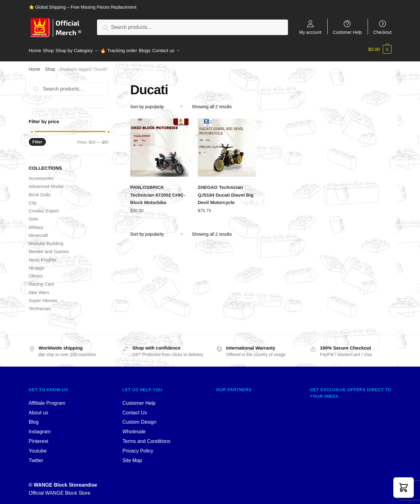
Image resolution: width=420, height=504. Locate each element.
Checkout (382, 32)
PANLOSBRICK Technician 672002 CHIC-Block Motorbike (158, 192)
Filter (38, 139)
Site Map (132, 458)
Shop (50, 66)
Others (36, 273)
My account (310, 32)
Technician (40, 306)
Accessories (41, 175)
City (33, 200)
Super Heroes (43, 298)
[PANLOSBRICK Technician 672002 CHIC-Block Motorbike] (159, 145)
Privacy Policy (138, 448)
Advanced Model (46, 183)
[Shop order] (159, 104)
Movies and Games (49, 249)
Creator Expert (44, 208)
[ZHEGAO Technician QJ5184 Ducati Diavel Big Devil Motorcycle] (227, 145)
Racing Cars (42, 281)
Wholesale (134, 429)
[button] (404, 488)
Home (35, 66)
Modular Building (46, 241)
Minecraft (38, 232)
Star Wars (39, 289)
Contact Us (135, 410)
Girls (34, 216)
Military (36, 224)
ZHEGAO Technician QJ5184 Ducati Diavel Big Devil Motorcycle (226, 192)
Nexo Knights (43, 257)
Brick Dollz (40, 192)
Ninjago (37, 265)
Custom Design (139, 419)
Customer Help (347, 32)
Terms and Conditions (146, 438)
